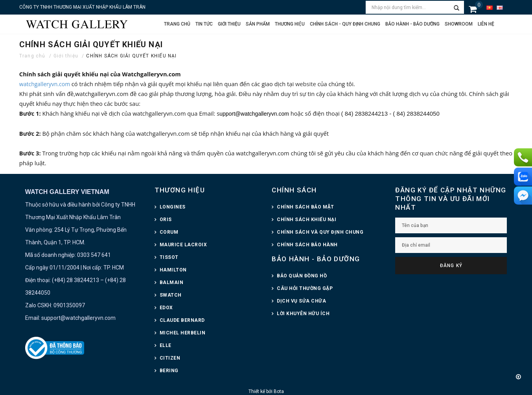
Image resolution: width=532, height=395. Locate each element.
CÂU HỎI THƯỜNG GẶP (305, 288)
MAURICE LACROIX (183, 245)
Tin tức (204, 24)
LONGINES (173, 207)
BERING (169, 371)
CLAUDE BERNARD (182, 320)
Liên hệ (486, 24)
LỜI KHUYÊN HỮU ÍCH (303, 314)
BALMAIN (172, 282)
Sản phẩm (258, 24)
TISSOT (169, 257)
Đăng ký (451, 266)
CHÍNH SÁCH (294, 190)
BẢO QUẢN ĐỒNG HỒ (302, 276)
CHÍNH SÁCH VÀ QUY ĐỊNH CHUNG (320, 232)
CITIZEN (170, 358)
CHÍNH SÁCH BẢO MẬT (305, 207)
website (306, 84)
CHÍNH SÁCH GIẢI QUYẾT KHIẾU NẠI (131, 56)
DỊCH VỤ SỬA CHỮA (301, 301)
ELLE (166, 345)
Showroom (459, 24)
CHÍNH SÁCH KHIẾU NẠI (306, 220)
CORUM (169, 232)
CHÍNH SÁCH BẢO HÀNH (307, 245)
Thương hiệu (290, 24)
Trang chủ (177, 24)
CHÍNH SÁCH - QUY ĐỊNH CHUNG (345, 24)
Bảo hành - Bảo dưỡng (412, 24)
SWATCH (171, 295)
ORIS (166, 220)
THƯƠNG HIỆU (180, 190)
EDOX (166, 308)
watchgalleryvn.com (45, 84)
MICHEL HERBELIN (183, 333)
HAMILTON (173, 270)
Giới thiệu (229, 24)
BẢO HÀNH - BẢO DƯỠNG (316, 259)
